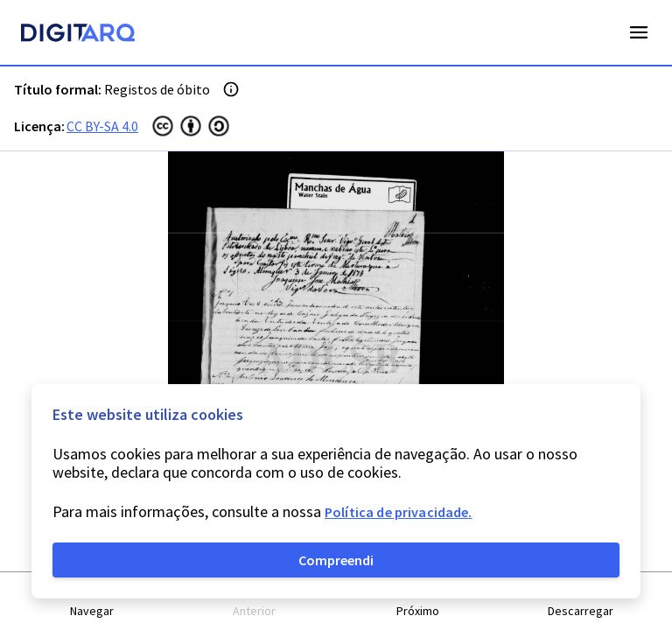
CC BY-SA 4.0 (102, 126)
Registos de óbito (157, 89)
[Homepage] (78, 35)
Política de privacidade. (399, 512)
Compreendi (336, 560)
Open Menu (639, 32)
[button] (92, 602)
